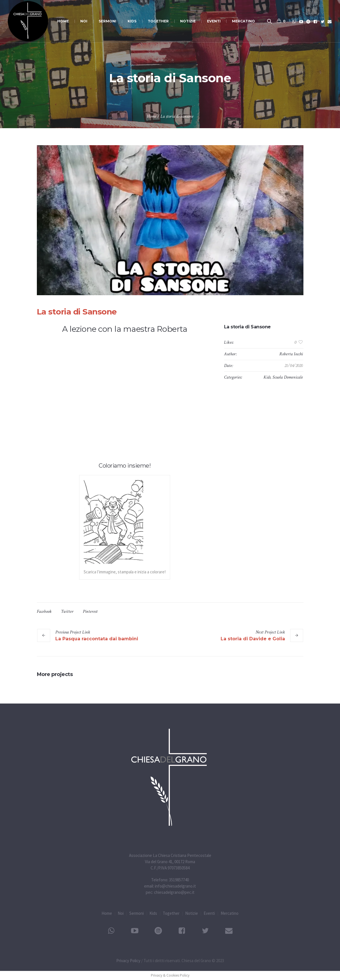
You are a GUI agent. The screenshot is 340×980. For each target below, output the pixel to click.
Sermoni (137, 913)
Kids (267, 377)
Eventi (209, 913)
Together (171, 913)
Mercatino (230, 913)
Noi (121, 913)
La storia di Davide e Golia (253, 639)
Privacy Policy (128, 961)
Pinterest (90, 612)
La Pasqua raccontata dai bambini (97, 639)
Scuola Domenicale (288, 377)
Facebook (44, 612)
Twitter (67, 612)
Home (152, 116)
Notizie (192, 913)
